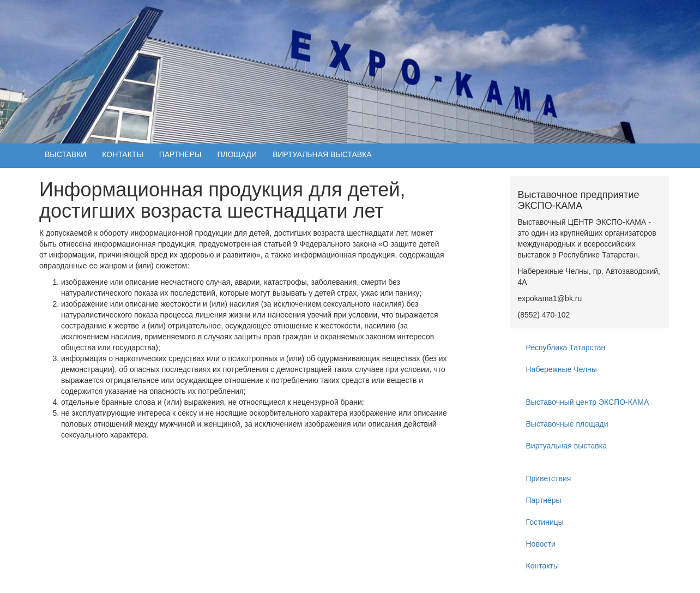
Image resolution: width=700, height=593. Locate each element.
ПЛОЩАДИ (237, 154)
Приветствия (549, 478)
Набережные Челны (562, 369)
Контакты (542, 566)
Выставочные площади (567, 424)
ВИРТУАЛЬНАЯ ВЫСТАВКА (322, 154)
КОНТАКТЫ (123, 154)
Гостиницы (545, 522)
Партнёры (544, 500)
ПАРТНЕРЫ (180, 154)
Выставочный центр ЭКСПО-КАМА (588, 402)
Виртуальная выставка (566, 446)
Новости (541, 544)
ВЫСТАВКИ (65, 154)
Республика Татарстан (566, 348)
